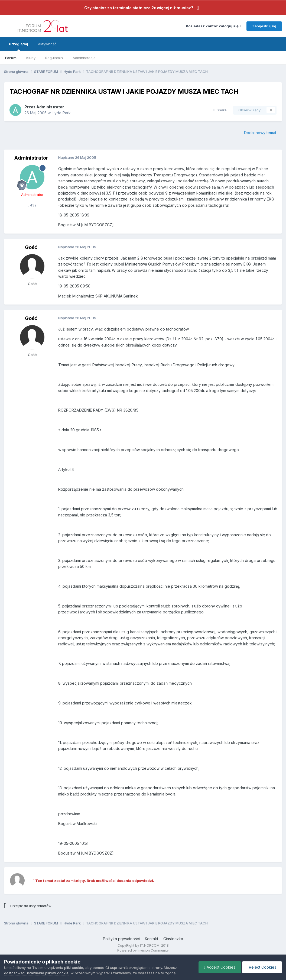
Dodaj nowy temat (260, 133)
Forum (11, 58)
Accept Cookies (220, 967)
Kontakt (152, 939)
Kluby (31, 58)
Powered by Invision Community (143, 950)
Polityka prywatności (121, 939)
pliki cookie (74, 968)
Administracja (84, 58)
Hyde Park (61, 113)
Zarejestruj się (264, 26)
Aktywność (47, 44)
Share (220, 110)
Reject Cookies (262, 967)
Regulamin (54, 58)
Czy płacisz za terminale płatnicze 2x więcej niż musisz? (139, 8)
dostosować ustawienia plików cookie (36, 973)
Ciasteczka (173, 939)
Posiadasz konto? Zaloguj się (214, 26)
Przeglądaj (19, 46)
